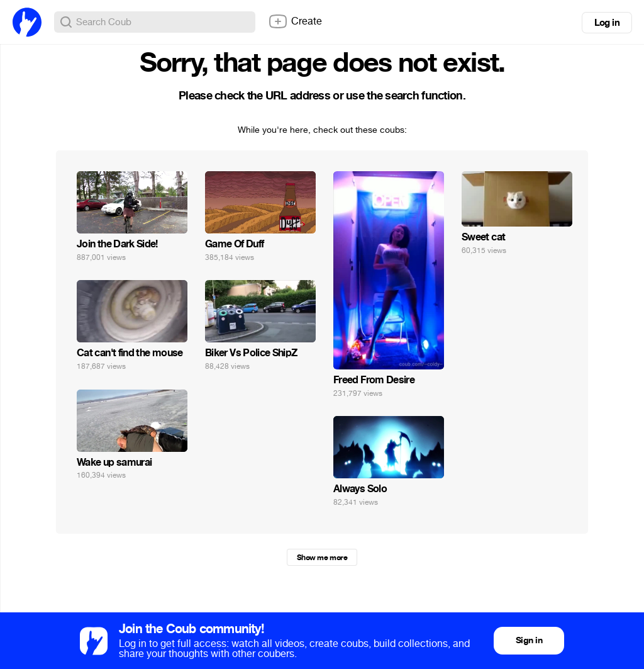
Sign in (529, 640)
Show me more (322, 558)
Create (295, 21)
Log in (607, 23)
